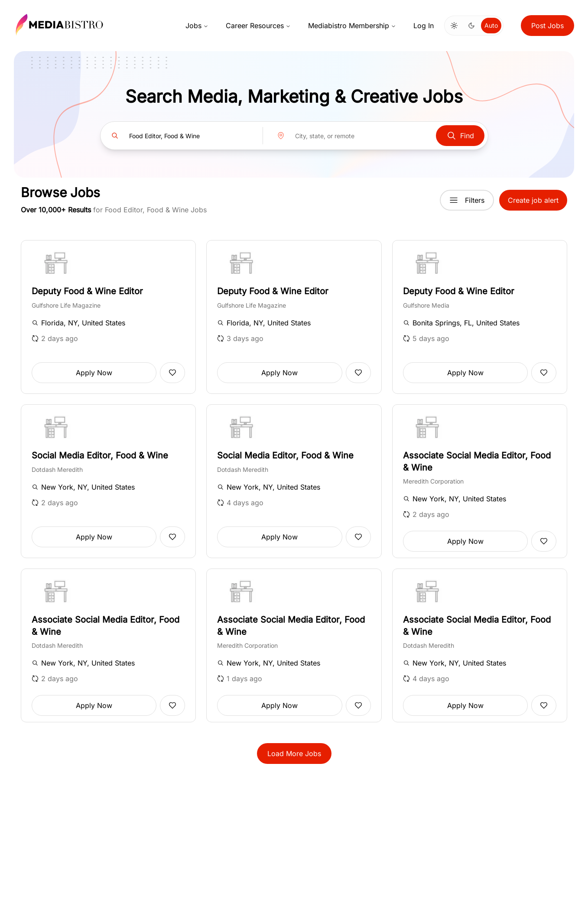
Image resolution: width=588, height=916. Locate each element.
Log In (424, 26)
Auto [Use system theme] (491, 25)
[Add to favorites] (172, 373)
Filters (467, 200)
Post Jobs (547, 26)
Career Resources (258, 26)
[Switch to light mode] (454, 26)
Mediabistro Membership (352, 26)
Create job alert (533, 200)
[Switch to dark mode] (471, 26)
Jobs (197, 26)
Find (460, 136)
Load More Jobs (294, 754)
